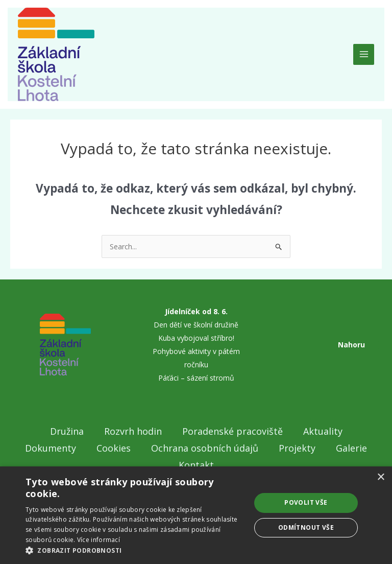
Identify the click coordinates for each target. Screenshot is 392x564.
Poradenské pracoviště (232, 431)
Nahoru (351, 345)
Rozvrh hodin (133, 431)
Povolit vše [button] (306, 502)
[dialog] (196, 515)
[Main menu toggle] (364, 54)
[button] (135, 551)
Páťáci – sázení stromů (196, 378)
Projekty (297, 448)
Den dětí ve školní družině (196, 325)
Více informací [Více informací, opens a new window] (99, 540)
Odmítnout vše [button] (306, 527)
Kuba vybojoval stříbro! (196, 338)
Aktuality (323, 431)
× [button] (381, 477)
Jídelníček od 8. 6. (196, 311)
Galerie (351, 448)
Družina (67, 431)
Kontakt (196, 465)
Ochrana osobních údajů (205, 448)
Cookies (114, 448)
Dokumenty (51, 448)
